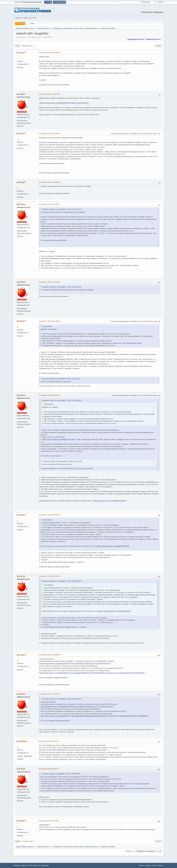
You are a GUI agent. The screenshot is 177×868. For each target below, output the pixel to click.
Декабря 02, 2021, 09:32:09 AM (49, 769)
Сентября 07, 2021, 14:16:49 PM (49, 321)
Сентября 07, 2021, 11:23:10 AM (49, 133)
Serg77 (22, 53)
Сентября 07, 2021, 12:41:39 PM (49, 204)
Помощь (141, 865)
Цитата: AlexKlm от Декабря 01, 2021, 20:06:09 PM (61, 774)
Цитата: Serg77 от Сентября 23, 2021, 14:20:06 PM (62, 699)
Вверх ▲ (161, 865)
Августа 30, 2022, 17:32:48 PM (49, 821)
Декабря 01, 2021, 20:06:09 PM (49, 741)
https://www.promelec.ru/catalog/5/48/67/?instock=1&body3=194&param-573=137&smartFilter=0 (75, 664)
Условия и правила (151, 865)
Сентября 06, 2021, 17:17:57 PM (49, 94)
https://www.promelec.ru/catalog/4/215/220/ (110, 501)
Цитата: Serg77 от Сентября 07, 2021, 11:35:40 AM (62, 287)
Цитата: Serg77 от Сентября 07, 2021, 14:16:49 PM (62, 400)
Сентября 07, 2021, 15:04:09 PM (49, 395)
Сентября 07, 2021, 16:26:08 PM (49, 515)
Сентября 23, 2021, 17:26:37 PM (49, 694)
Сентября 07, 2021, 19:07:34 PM (49, 576)
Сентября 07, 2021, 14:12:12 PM (49, 282)
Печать (158, 46)
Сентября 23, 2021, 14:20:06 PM (49, 655)
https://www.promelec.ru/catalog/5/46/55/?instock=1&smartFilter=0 (64, 103)
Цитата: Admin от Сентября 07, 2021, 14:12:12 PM (61, 379)
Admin (22, 94)
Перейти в (129, 851)
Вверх (18, 841)
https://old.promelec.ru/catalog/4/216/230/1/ (57, 359)
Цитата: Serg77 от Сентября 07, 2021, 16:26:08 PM (62, 581)
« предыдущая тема (135, 39)
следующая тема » (153, 39)
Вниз (17, 46)
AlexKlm (23, 741)
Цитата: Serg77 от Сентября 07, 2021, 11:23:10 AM (62, 209)
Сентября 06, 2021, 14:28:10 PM (49, 53)
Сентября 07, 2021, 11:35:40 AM (49, 182)
